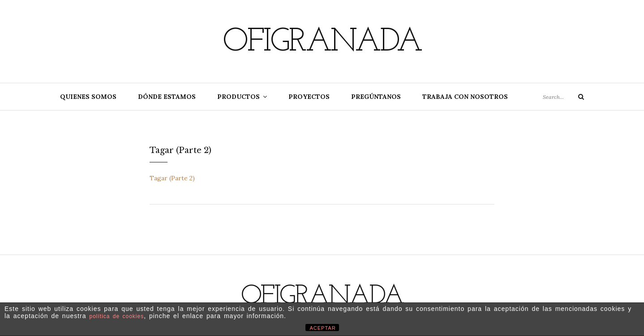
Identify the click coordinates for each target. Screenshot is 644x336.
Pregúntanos (376, 97)
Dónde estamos (167, 97)
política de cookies (116, 316)
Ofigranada (322, 43)
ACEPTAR (323, 328)
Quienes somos (88, 97)
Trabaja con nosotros (465, 97)
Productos (238, 97)
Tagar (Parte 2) (172, 178)
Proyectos (309, 97)
